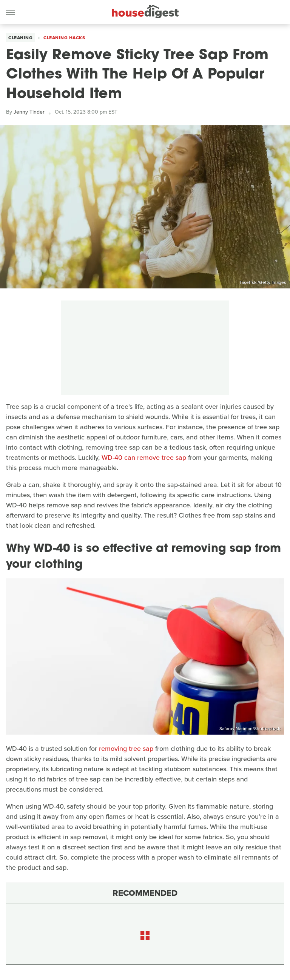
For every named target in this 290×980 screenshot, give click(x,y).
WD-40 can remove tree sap (144, 458)
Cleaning (20, 38)
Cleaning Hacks (64, 38)
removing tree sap (126, 749)
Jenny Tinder (29, 112)
